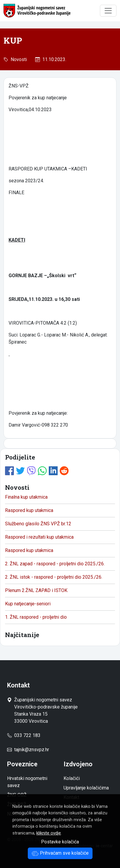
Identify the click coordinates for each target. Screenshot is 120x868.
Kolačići (72, 778)
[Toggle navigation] (108, 11)
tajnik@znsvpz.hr (32, 750)
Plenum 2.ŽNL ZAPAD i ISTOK (36, 590)
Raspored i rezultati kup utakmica (39, 537)
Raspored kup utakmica (29, 510)
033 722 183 (24, 735)
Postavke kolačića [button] (60, 842)
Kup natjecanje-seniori (28, 604)
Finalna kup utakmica (26, 497)
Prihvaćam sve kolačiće (60, 853)
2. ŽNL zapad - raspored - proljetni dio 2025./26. (55, 564)
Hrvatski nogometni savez (27, 782)
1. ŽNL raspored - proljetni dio (36, 617)
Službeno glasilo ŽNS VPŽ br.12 (38, 524)
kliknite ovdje (49, 833)
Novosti (18, 59)
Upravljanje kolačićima (86, 788)
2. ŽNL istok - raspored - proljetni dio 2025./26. (54, 577)
